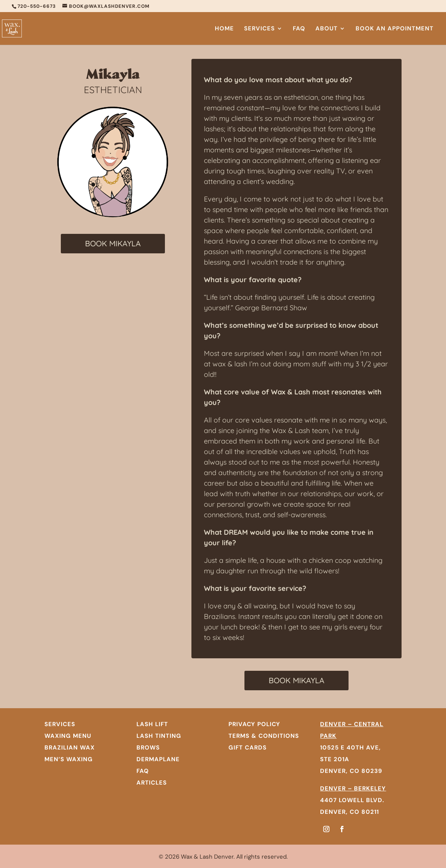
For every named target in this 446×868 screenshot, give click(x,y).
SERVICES (60, 724)
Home (224, 29)
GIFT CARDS (248, 748)
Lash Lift (152, 724)
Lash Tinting (159, 736)
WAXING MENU (68, 736)
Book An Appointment (395, 29)
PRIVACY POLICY (254, 724)
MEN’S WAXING (69, 759)
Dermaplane (158, 759)
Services (259, 29)
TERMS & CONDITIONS (264, 736)
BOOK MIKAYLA (113, 243)
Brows (148, 748)
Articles (152, 783)
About (327, 29)
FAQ (299, 29)
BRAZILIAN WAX (70, 748)
